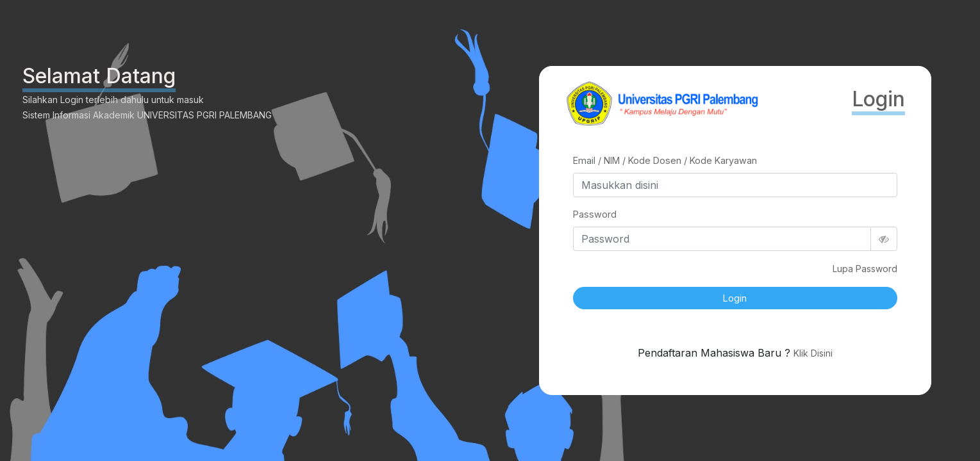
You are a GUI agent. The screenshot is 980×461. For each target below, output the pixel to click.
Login (735, 298)
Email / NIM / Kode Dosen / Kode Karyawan (665, 160)
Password (595, 214)
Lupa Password (865, 269)
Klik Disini (813, 353)
